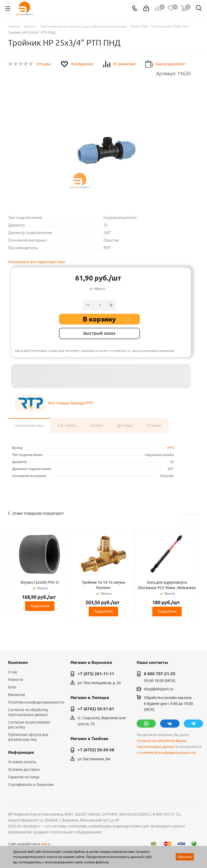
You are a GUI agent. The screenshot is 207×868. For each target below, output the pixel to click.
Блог (12, 687)
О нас (13, 672)
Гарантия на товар (24, 777)
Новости (15, 680)
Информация (21, 752)
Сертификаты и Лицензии (31, 785)
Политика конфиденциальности (36, 702)
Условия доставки (24, 769)
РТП (171, 448)
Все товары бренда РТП (70, 403)
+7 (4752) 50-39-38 (96, 750)
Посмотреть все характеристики (37, 262)
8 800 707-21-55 (160, 674)
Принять (185, 857)
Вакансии (16, 695)
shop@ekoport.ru (159, 689)
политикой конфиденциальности (167, 753)
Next (194, 519)
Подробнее (40, 606)
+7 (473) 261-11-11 (96, 674)
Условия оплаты (22, 762)
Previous (186, 519)
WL (45, 844)
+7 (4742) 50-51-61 (96, 709)
